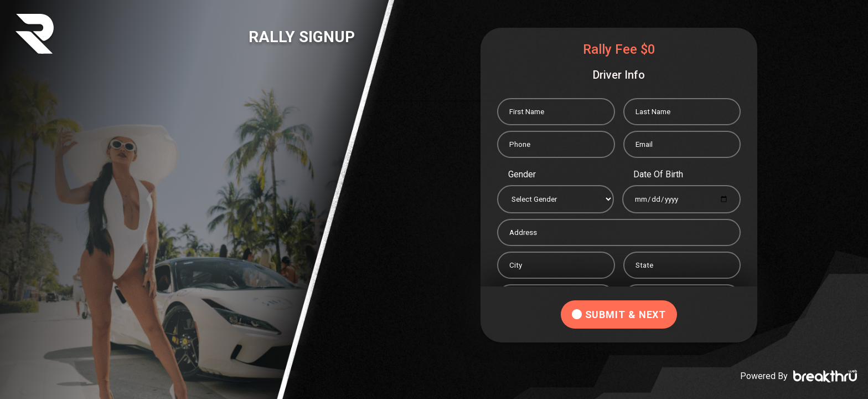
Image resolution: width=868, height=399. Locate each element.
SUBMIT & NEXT (619, 314)
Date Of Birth (658, 174)
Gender (522, 174)
